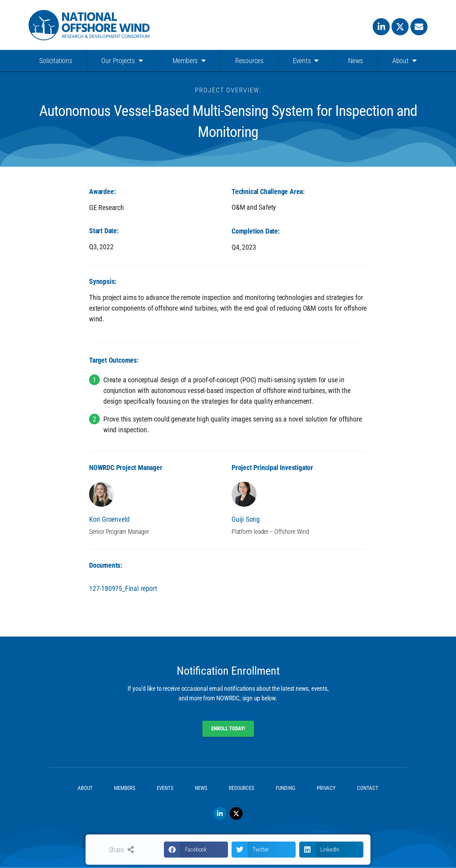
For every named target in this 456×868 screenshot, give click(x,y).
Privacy (326, 788)
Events (306, 61)
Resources (249, 61)
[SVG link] (89, 25)
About (405, 61)
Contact (368, 788)
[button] (196, 854)
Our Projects (122, 61)
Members (189, 61)
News (356, 61)
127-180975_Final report (123, 588)
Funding (286, 788)
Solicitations (56, 61)
